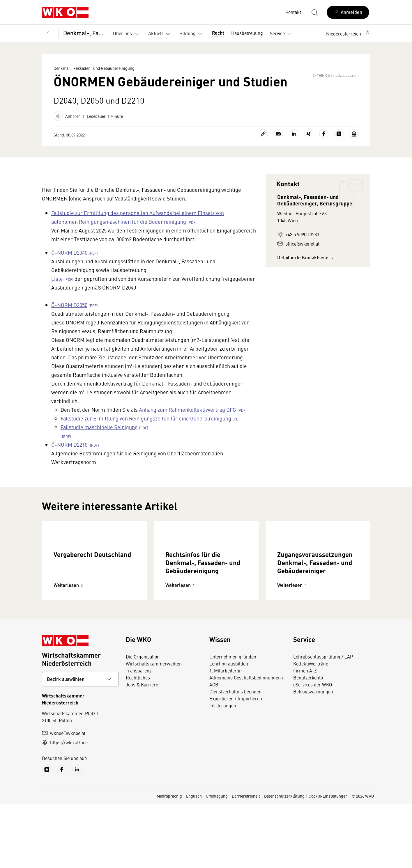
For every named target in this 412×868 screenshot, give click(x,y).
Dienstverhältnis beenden (235, 756)
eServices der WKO (313, 749)
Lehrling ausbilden (229, 728)
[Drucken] (354, 159)
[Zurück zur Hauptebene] (48, 33)
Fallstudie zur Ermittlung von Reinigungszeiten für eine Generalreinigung (146, 444)
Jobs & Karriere (142, 749)
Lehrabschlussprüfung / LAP (323, 721)
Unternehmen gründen (233, 721)
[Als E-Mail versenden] (278, 159)
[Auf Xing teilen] (309, 159)
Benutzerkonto (308, 742)
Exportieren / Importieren (236, 763)
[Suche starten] (314, 12)
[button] (348, 33)
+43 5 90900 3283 (298, 260)
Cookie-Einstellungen (328, 860)
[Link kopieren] (263, 159)
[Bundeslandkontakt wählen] (80, 743)
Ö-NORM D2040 (69, 278)
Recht (218, 33)
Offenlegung (217, 860)
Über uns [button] (127, 34)
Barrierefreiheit (246, 860)
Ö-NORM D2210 (70, 470)
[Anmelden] (348, 12)
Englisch (194, 860)
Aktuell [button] (160, 34)
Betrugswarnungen (313, 756)
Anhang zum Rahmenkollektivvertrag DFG (188, 435)
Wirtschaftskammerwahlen (154, 728)
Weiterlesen (69, 649)
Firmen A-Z (305, 735)
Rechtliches (138, 742)
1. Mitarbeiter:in (226, 735)
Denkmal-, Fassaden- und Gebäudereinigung (84, 33)
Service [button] (282, 34)
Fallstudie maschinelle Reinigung (99, 453)
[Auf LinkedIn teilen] (293, 159)
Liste (57, 304)
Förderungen (223, 770)
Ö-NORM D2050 (69, 330)
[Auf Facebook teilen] (324, 159)
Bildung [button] (192, 34)
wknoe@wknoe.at (64, 797)
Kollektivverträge (311, 728)
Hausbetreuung (247, 33)
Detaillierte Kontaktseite (306, 283)
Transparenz (139, 735)
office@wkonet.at (298, 269)
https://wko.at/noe (65, 807)
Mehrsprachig (169, 860)
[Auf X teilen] (339, 159)
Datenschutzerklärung (284, 860)
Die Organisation (143, 721)
